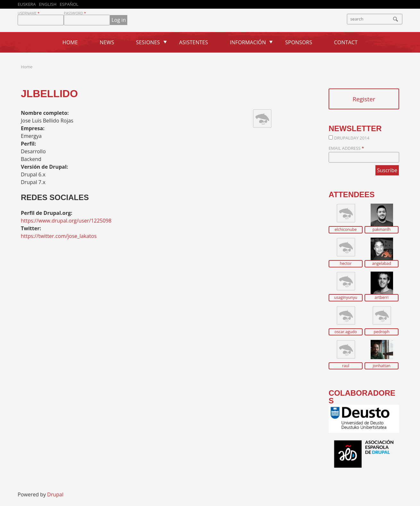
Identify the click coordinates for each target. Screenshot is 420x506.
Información (248, 42)
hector (346, 264)
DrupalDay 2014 (352, 138)
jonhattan (382, 366)
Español (69, 4)
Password (75, 13)
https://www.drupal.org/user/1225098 (66, 221)
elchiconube (346, 230)
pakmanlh (382, 230)
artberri (382, 298)
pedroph (382, 332)
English (48, 4)
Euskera (27, 4)
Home (70, 42)
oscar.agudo (346, 332)
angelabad (381, 264)
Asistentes (194, 42)
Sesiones (148, 42)
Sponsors (299, 42)
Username (29, 13)
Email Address (346, 148)
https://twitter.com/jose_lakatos (59, 236)
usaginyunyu (346, 298)
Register (364, 99)
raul (346, 366)
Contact (346, 42)
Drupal (55, 494)
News (107, 42)
